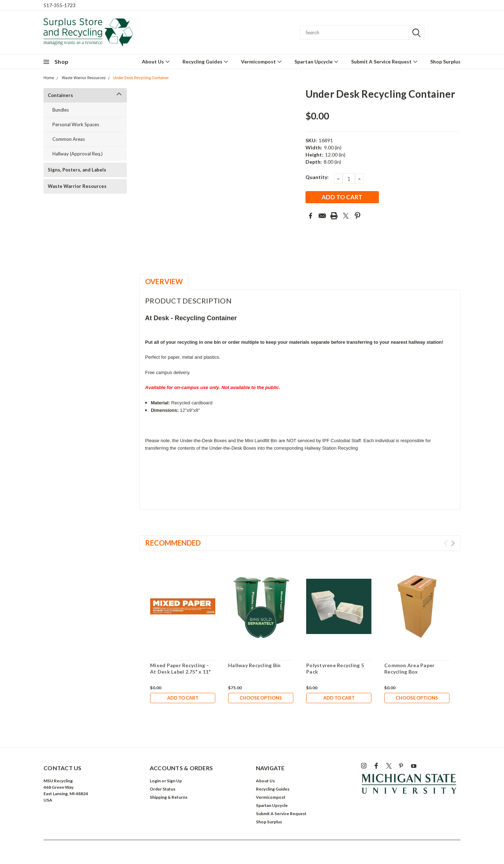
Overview (164, 281)
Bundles (61, 110)
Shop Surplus (445, 62)
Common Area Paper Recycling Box (409, 668)
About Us (156, 62)
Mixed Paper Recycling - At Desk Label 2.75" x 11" (180, 668)
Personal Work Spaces (76, 124)
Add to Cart (183, 698)
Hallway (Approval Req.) (78, 154)
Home (49, 78)
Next (453, 543)
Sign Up (174, 781)
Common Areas (69, 139)
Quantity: (317, 177)
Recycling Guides (205, 62)
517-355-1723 (60, 5)
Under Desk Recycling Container (141, 78)
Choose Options (261, 698)
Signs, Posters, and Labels (77, 170)
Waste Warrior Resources (84, 78)
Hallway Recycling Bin (254, 665)
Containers (60, 95)
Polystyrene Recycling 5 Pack (335, 668)
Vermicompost (261, 62)
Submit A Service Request (384, 62)
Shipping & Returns (169, 797)
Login (155, 781)
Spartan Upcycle (317, 62)
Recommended (173, 543)
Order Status (163, 789)
